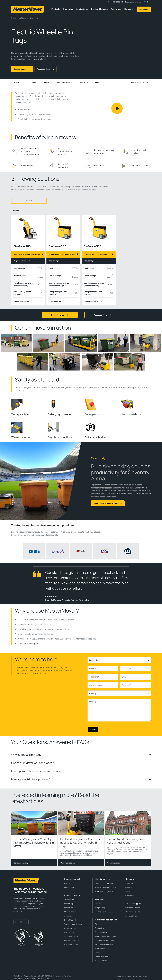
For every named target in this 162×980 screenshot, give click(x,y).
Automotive (100, 928)
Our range (32, 82)
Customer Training (133, 912)
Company (129, 9)
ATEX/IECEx (69, 932)
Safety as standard (64, 82)
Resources (116, 9)
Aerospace (99, 924)
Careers (129, 887)
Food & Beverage (102, 957)
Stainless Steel (70, 928)
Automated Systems (72, 936)
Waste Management (103, 948)
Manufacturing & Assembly (105, 936)
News (128, 891)
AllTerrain (68, 916)
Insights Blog (100, 908)
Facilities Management (104, 944)
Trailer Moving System (73, 924)
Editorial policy (144, 976)
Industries (68, 9)
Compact (68, 883)
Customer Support (133, 908)
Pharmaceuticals (101, 932)
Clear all (29, 201)
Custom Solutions (71, 945)
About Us (129, 883)
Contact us (144, 9)
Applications (82, 9)
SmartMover (69, 900)
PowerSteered (70, 920)
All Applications (101, 961)
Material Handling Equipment (106, 887)
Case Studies (100, 904)
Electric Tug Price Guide (104, 912)
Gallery (46, 82)
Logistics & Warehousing (105, 940)
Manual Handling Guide (104, 891)
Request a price (22, 261)
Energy (98, 953)
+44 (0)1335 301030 (116, 2)
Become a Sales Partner (133, 2)
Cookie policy (121, 976)
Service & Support (99, 9)
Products (56, 9)
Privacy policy (132, 976)
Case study (83, 82)
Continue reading (23, 863)
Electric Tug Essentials (104, 883)
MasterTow (69, 908)
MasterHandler (70, 912)
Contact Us (130, 896)
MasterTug (69, 904)
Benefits (17, 82)
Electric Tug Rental (72, 940)
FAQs (97, 82)
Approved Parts (131, 916)
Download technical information (28, 254)
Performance (69, 887)
